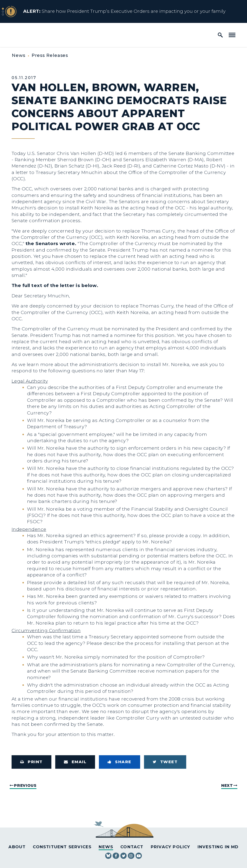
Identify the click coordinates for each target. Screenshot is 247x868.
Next (227, 785)
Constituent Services (62, 847)
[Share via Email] (75, 762)
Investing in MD (218, 847)
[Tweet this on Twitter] (165, 762)
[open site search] (220, 35)
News (19, 55)
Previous (25, 785)
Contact (132, 847)
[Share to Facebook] (120, 762)
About (17, 847)
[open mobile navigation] (232, 35)
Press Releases (50, 55)
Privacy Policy (171, 847)
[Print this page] (31, 762)
